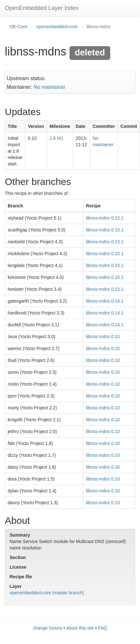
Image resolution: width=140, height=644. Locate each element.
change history (48, 628)
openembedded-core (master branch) (47, 593)
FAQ (103, 628)
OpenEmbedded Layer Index (42, 8)
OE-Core (18, 27)
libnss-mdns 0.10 (103, 337)
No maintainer (50, 87)
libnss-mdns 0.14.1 (105, 301)
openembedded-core (57, 27)
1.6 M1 (57, 138)
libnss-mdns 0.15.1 (105, 218)
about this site (80, 628)
